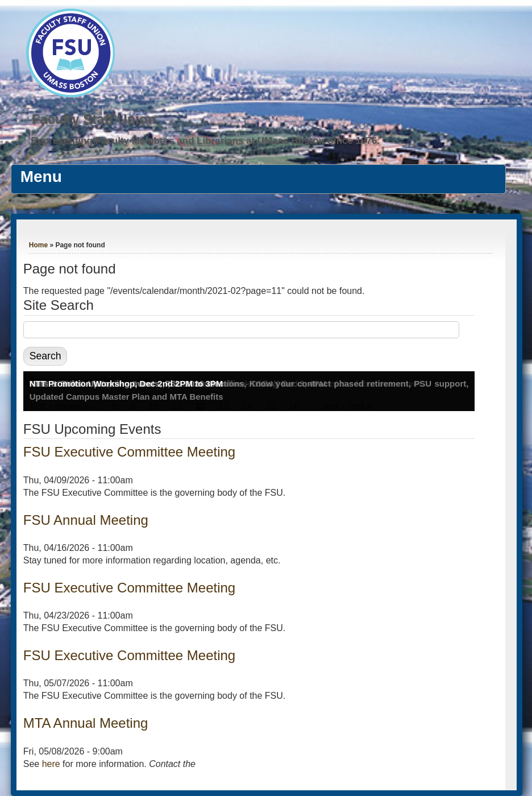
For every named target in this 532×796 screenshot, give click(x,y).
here (51, 764)
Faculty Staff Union (94, 119)
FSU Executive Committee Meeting (129, 452)
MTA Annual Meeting (86, 723)
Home (38, 245)
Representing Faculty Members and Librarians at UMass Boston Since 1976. (205, 141)
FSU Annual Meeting (86, 520)
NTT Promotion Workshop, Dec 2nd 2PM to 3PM (126, 384)
